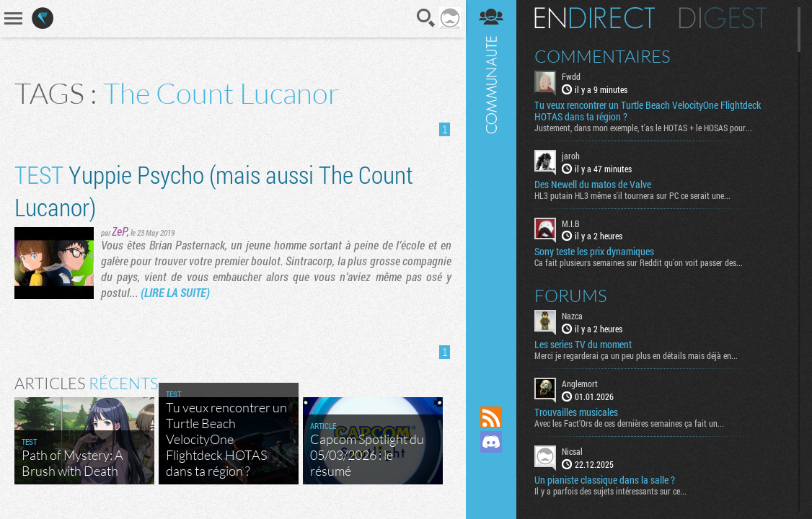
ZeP (120, 231)
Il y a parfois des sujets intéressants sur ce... (610, 491)
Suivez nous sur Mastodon (491, 466)
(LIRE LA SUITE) (175, 292)
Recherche (426, 18)
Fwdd (571, 76)
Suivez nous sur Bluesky (491, 491)
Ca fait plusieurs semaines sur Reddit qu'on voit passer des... (639, 262)
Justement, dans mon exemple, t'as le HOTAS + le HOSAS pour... (643, 128)
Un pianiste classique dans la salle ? (605, 480)
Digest (723, 18)
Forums (571, 296)
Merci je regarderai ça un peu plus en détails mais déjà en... (636, 355)
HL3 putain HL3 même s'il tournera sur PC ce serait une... (632, 195)
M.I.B (571, 223)
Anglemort (580, 383)
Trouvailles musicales (576, 412)
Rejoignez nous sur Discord (491, 442)
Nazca (572, 316)
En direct (595, 18)
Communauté (491, 189)
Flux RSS (491, 417)
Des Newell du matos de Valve (593, 185)
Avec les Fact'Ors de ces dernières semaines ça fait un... (629, 423)
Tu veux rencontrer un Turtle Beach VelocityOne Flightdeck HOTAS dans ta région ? (648, 111)
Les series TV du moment (583, 345)
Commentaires (603, 56)
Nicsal (572, 451)
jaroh (571, 156)
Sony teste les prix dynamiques (594, 252)
